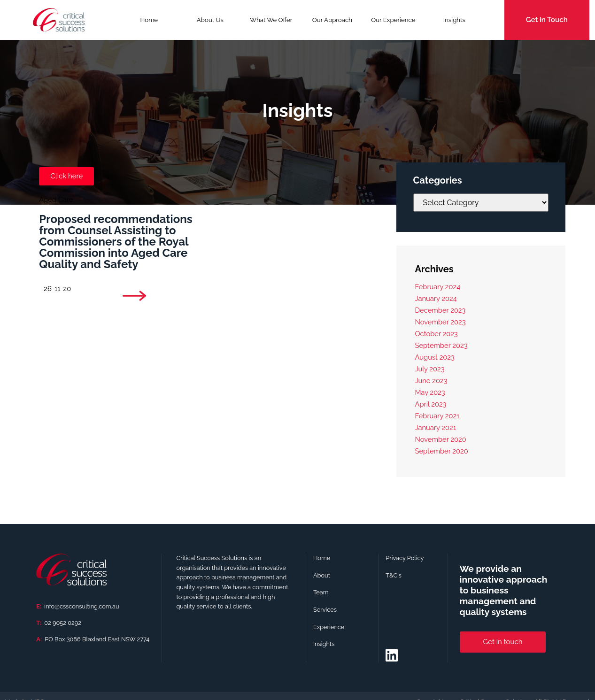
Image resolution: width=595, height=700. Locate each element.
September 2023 (441, 345)
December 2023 (440, 310)
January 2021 (436, 427)
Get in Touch (547, 20)
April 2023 (431, 404)
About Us (210, 20)
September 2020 (442, 451)
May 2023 (430, 392)
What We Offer (271, 23)
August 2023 (435, 357)
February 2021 (437, 416)
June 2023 (431, 381)
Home (149, 20)
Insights (454, 20)
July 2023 (430, 369)
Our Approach (332, 20)
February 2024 (438, 287)
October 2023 (437, 334)
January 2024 (436, 298)
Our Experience (393, 20)
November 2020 (441, 439)
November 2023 (440, 322)
